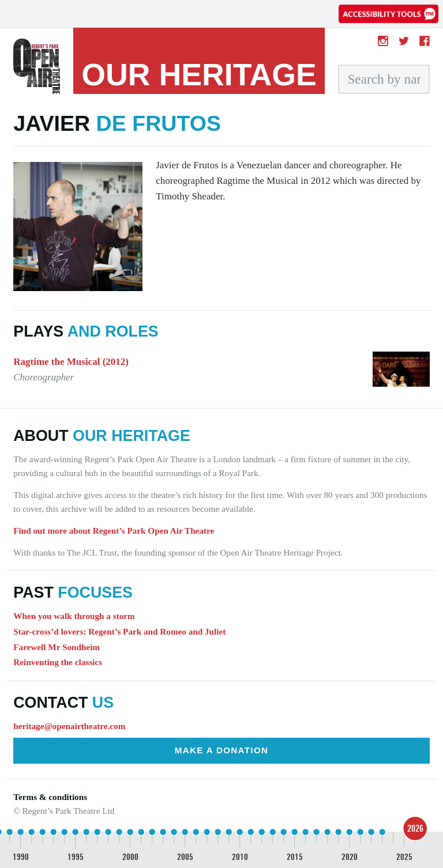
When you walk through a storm (74, 616)
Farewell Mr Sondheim (57, 647)
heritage (199, 74)
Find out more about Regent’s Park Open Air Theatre (114, 531)
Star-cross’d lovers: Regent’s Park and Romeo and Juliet (119, 631)
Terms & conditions (50, 797)
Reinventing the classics (58, 662)
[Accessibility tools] (388, 14)
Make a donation (222, 750)
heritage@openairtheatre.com (69, 726)
